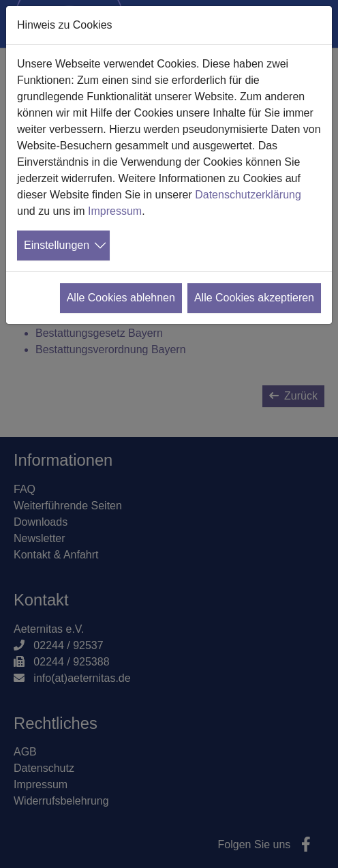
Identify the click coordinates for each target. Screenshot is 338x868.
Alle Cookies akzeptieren (254, 298)
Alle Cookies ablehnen (121, 298)
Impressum (115, 211)
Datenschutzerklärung (248, 195)
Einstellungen (57, 245)
